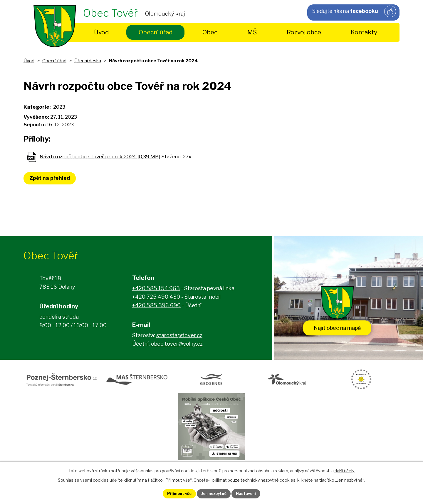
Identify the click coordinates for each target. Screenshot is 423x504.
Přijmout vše (174, 493)
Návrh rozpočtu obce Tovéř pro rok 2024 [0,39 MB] (100, 157)
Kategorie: (37, 107)
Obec (210, 32)
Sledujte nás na (354, 12)
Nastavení (252, 493)
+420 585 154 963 (156, 290)
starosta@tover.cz (179, 337)
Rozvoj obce (304, 32)
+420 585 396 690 (156, 307)
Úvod (101, 32)
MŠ (252, 32)
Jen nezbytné (214, 493)
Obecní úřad (156, 32)
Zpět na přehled (51, 178)
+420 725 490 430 (156, 299)
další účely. (345, 469)
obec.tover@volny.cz (177, 346)
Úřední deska (88, 61)
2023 (59, 107)
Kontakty (364, 32)
